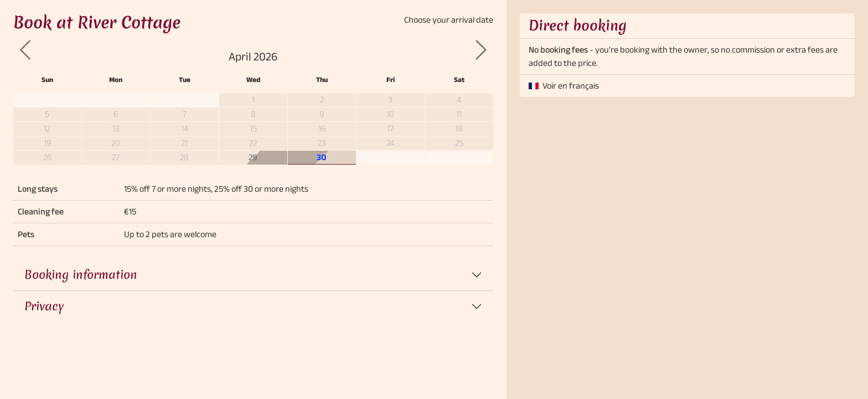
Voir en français (571, 86)
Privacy (44, 306)
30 (322, 157)
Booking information (81, 275)
